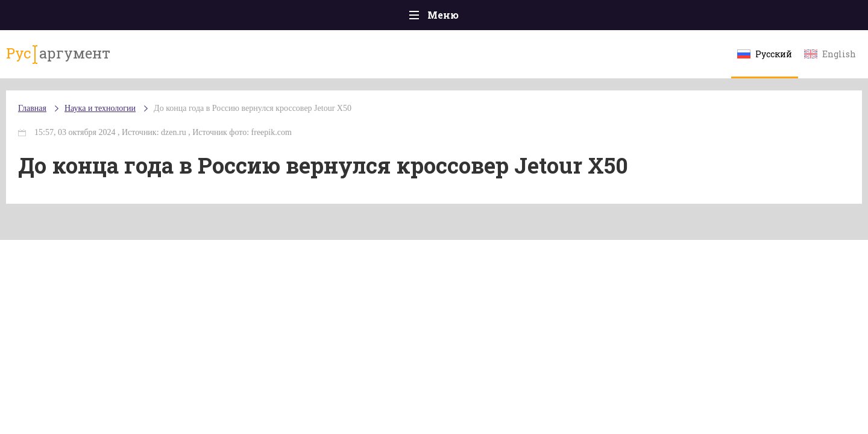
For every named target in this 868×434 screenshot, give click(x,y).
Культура (619, 18)
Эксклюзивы (694, 18)
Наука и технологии (536, 24)
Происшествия (179, 18)
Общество (327, 18)
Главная (103, 18)
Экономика (398, 18)
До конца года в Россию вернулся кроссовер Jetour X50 (325, 120)
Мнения (765, 18)
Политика (259, 18)
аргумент (124, 60)
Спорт (461, 18)
